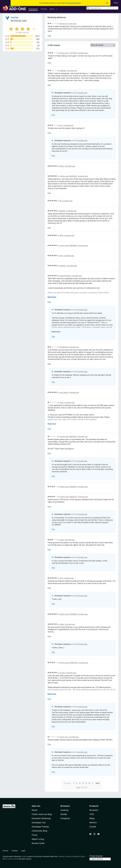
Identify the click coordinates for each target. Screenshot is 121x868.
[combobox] (102, 8)
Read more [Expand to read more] (52, 297)
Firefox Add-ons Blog (42, 814)
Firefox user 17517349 (68, 53)
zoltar (62, 624)
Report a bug (38, 839)
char (61, 256)
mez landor (64, 392)
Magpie (63, 211)
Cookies (15, 851)
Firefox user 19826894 (68, 246)
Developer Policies (40, 827)
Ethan (62, 166)
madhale (63, 71)
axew (62, 540)
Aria (61, 578)
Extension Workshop (41, 818)
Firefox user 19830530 (68, 176)
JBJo (62, 403)
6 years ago (72, 24)
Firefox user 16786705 (68, 663)
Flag (49, 36)
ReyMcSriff (64, 347)
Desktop (64, 810)
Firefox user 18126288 (68, 614)
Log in (116, 3)
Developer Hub (39, 823)
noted (24, 856)
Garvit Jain (64, 737)
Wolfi (62, 235)
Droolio (62, 673)
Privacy (5, 851)
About (35, 810)
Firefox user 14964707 (68, 497)
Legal (23, 851)
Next (98, 783)
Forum (35, 835)
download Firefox (74, 3)
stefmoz (63, 266)
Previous (67, 783)
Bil (61, 201)
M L (61, 125)
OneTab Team (20, 21)
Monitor (93, 823)
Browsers (94, 810)
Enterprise (65, 818)
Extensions (33, 9)
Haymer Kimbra (65, 276)
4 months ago (83, 53)
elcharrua (63, 24)
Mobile (64, 814)
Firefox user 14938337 (68, 487)
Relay (92, 818)
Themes (44, 9)
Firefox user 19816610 (68, 437)
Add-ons (36, 806)
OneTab (14, 18)
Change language (96, 856)
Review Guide (38, 843)
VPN (92, 814)
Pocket (93, 827)
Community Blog (39, 831)
